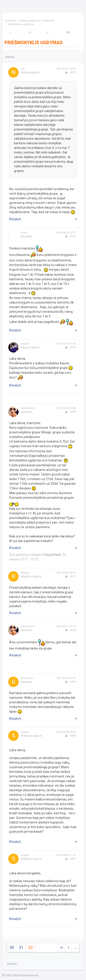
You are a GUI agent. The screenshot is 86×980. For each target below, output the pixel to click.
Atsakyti (15, 219)
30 (30, 33)
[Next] (10, 33)
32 (68, 32)
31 (47, 33)
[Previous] (18, 33)
